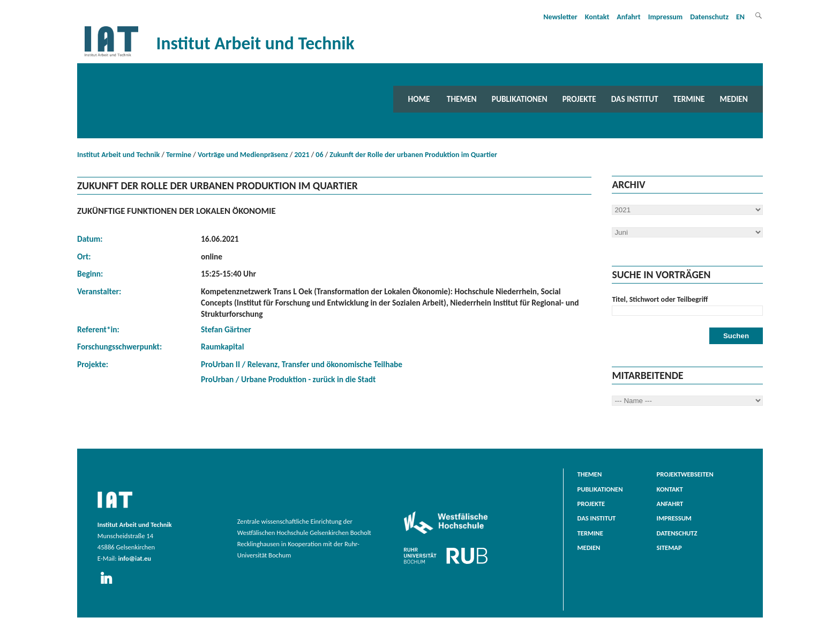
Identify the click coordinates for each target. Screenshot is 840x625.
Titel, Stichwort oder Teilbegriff (660, 299)
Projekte (579, 99)
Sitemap (669, 548)
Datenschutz (709, 17)
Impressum (666, 17)
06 (319, 155)
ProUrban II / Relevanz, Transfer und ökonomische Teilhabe (302, 364)
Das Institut (635, 99)
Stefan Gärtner (226, 329)
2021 (302, 155)
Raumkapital (222, 347)
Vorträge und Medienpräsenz (243, 155)
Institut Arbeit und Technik (118, 155)
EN (740, 17)
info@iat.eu (134, 558)
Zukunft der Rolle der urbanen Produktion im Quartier (413, 155)
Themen (462, 99)
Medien (734, 99)
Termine (689, 99)
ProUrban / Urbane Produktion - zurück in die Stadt (288, 379)
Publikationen (520, 99)
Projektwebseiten (685, 474)
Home (419, 99)
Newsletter (560, 17)
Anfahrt (628, 17)
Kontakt (597, 17)
